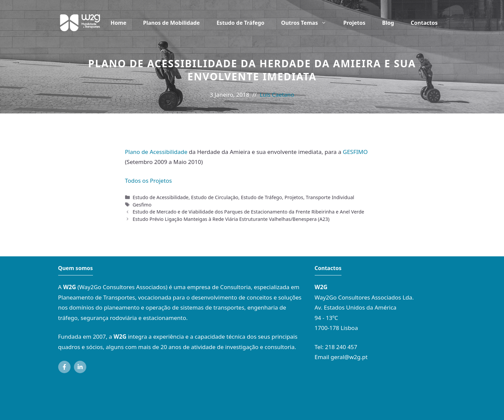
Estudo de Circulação (215, 197)
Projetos (354, 23)
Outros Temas (308, 23)
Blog (388, 23)
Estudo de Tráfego (240, 23)
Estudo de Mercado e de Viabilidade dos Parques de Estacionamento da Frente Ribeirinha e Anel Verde (248, 212)
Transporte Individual (330, 197)
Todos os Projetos (149, 181)
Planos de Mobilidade (172, 23)
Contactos (424, 23)
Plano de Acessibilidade (156, 152)
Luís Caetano (277, 95)
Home (118, 23)
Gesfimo (142, 205)
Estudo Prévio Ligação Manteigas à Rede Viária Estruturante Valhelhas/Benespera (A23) (231, 219)
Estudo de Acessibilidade (161, 197)
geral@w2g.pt (349, 357)
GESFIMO (355, 152)
